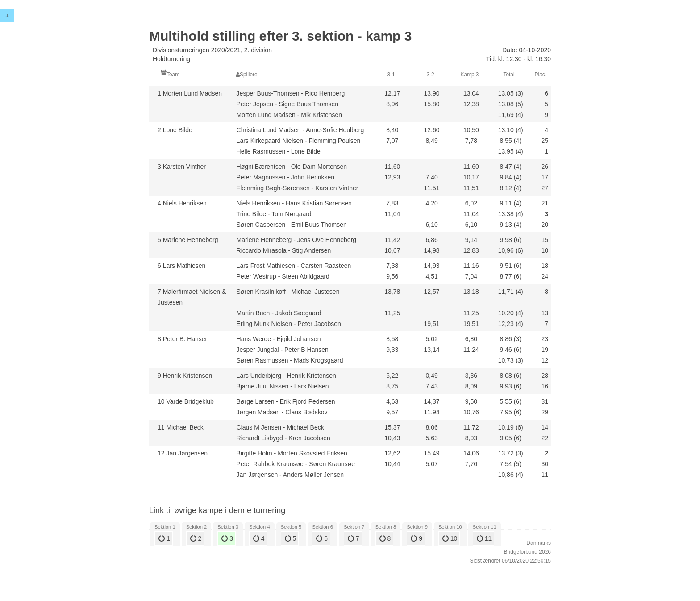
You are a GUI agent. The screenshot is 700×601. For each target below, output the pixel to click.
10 (450, 538)
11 (484, 538)
